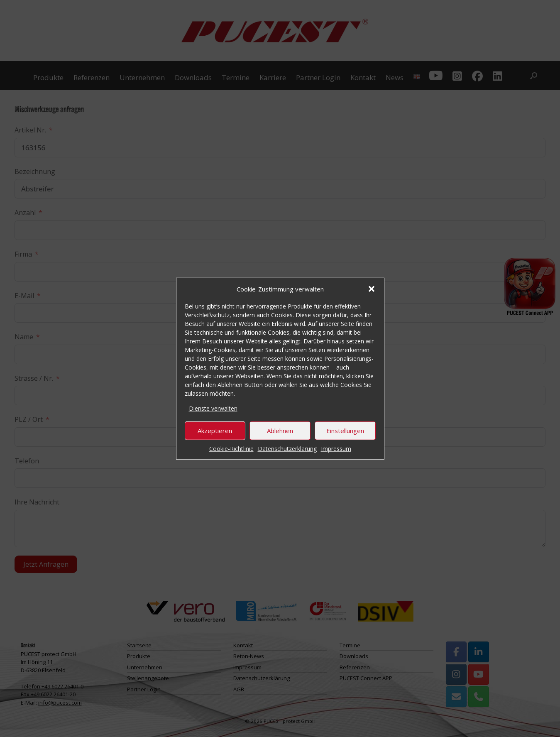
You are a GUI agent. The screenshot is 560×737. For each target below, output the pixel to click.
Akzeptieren (215, 431)
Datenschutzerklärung (287, 448)
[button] (372, 289)
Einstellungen (345, 431)
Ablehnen (280, 431)
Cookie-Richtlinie (231, 448)
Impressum (336, 448)
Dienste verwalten (213, 408)
